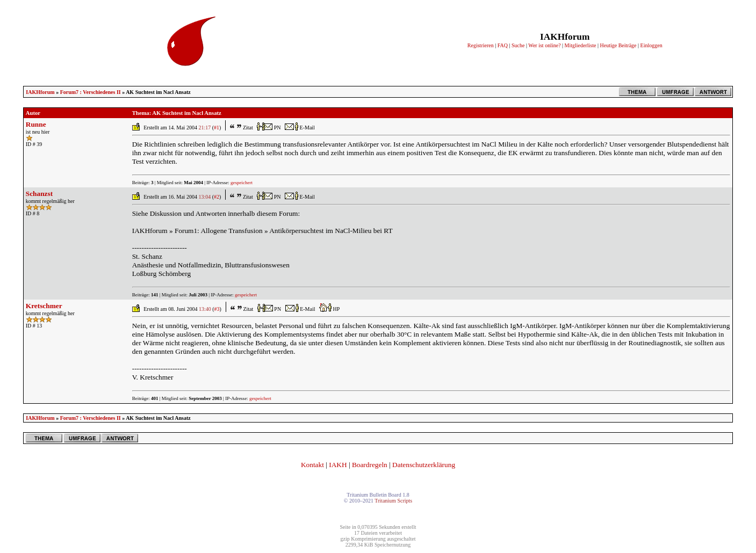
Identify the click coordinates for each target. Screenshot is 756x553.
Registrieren (481, 45)
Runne (36, 124)
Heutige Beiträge (618, 45)
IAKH (338, 465)
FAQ (503, 45)
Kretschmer (44, 306)
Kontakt (312, 465)
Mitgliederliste (581, 45)
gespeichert (242, 183)
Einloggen (651, 45)
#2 (217, 197)
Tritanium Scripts (393, 501)
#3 (217, 309)
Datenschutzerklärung (424, 465)
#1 (217, 128)
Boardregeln (370, 465)
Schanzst (39, 194)
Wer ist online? (544, 45)
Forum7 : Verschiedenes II (91, 92)
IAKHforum (40, 92)
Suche (518, 45)
